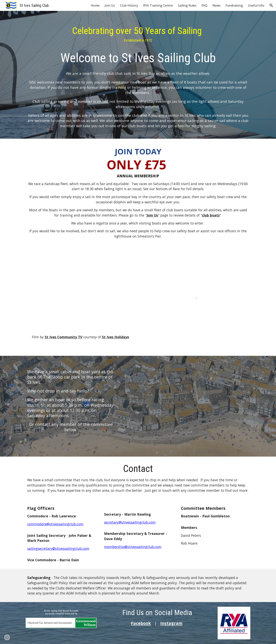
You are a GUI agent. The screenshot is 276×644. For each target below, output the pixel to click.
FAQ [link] (204, 5)
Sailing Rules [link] (187, 5)
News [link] (216, 5)
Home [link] (95, 5)
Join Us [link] (110, 5)
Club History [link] (129, 5)
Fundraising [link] (234, 5)
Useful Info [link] (256, 5)
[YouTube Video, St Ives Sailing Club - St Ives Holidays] (80, 291)
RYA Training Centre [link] (158, 5)
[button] (271, 5)
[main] (138, 76)
